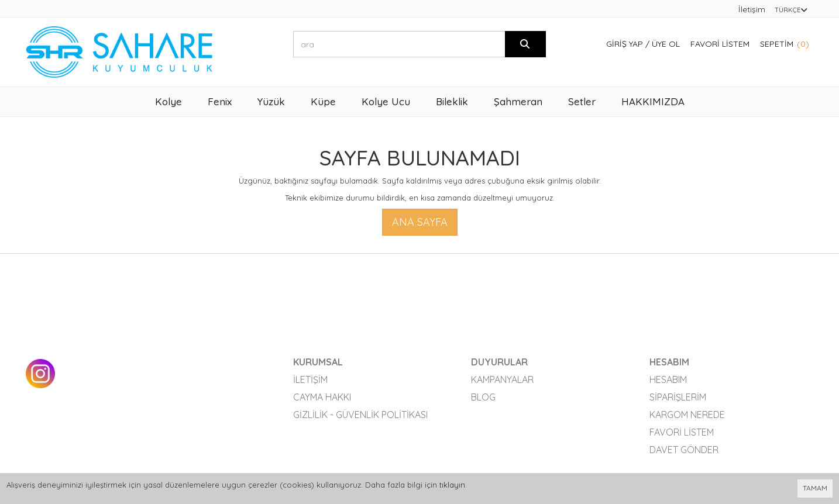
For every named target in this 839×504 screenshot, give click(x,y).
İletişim (752, 9)
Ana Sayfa (420, 222)
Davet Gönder (684, 450)
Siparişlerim (678, 397)
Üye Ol (666, 44)
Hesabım (668, 379)
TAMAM (815, 488)
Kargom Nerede (687, 415)
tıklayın (452, 485)
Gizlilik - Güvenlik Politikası (360, 415)
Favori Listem (720, 44)
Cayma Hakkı (322, 397)
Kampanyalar (502, 379)
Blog (483, 397)
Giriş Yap (625, 44)
